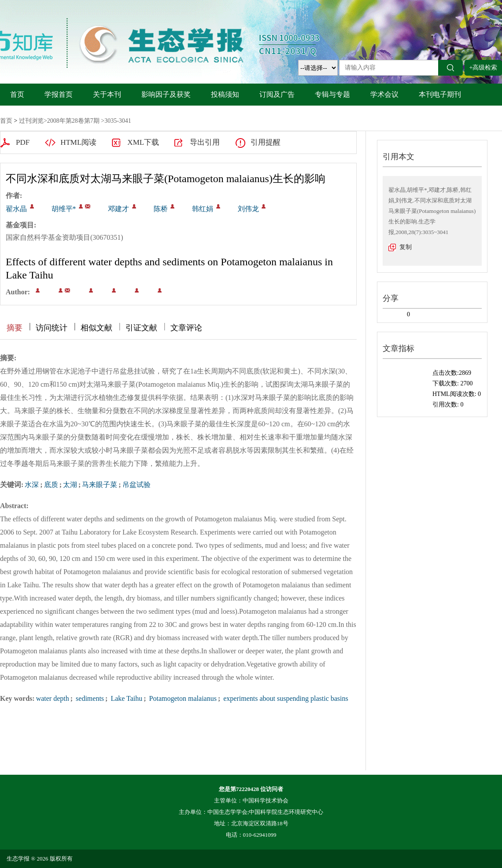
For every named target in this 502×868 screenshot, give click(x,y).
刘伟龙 (248, 209)
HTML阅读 (78, 142)
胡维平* (64, 209)
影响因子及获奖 (166, 94)
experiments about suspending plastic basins (285, 698)
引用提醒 (266, 142)
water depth (53, 698)
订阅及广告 (277, 94)
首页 (17, 94)
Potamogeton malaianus (182, 698)
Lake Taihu (125, 698)
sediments (89, 698)
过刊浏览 (31, 121)
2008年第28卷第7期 (73, 121)
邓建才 (118, 209)
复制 (406, 247)
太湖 (70, 485)
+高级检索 (484, 68)
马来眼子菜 (100, 485)
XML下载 (143, 142)
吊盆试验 (137, 485)
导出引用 (205, 142)
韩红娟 (203, 209)
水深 (32, 485)
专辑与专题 (332, 94)
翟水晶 (16, 209)
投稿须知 (225, 94)
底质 (51, 485)
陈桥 (161, 209)
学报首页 (59, 94)
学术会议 (384, 94)
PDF (23, 142)
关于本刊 (107, 94)
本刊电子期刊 (440, 94)
